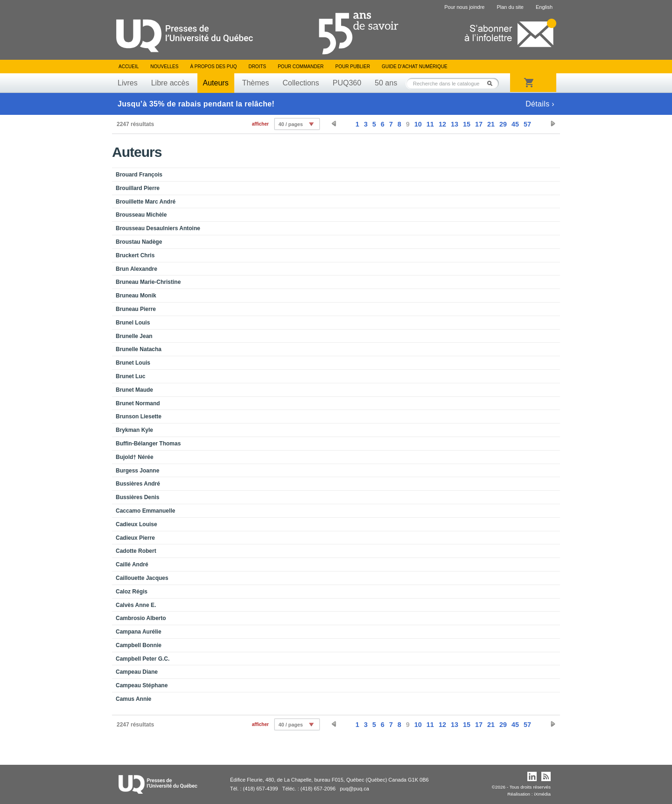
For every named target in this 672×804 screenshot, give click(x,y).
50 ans (386, 83)
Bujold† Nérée (135, 457)
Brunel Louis (133, 323)
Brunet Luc (130, 376)
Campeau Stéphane (142, 685)
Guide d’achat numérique (415, 67)
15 (467, 124)
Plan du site (510, 7)
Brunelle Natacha (139, 349)
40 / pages (291, 124)
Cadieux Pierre (135, 538)
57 (527, 124)
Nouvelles (164, 67)
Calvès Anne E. (136, 605)
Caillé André (132, 564)
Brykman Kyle (134, 430)
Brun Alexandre (136, 269)
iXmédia (542, 794)
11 (430, 124)
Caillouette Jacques (142, 578)
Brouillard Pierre (138, 188)
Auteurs (216, 83)
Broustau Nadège (139, 242)
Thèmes (256, 83)
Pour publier (353, 67)
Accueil (129, 67)
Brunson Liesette (139, 416)
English (544, 7)
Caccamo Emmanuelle (145, 511)
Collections (301, 83)
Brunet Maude (134, 390)
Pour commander (301, 67)
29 (503, 124)
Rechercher (492, 83)
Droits (257, 67)
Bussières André (138, 484)
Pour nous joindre (464, 7)
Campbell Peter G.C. (143, 659)
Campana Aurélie (139, 632)
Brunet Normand (138, 403)
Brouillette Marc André (146, 202)
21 (491, 124)
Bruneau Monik (136, 296)
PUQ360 (347, 83)
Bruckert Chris (135, 255)
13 (455, 124)
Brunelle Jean (134, 336)
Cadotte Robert (136, 551)
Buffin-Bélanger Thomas (148, 444)
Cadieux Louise (136, 524)
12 (442, 124)
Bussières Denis (137, 497)
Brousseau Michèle (141, 215)
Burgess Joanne (137, 471)
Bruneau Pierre (136, 309)
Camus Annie (133, 699)
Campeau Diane (137, 672)
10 (418, 124)
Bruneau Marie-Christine (148, 282)
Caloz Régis (132, 592)
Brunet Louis (133, 363)
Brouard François (139, 175)
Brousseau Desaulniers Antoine (158, 228)
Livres (128, 83)
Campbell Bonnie (139, 645)
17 (479, 124)
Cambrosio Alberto (141, 618)
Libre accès (170, 83)
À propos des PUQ (213, 67)
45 (515, 124)
